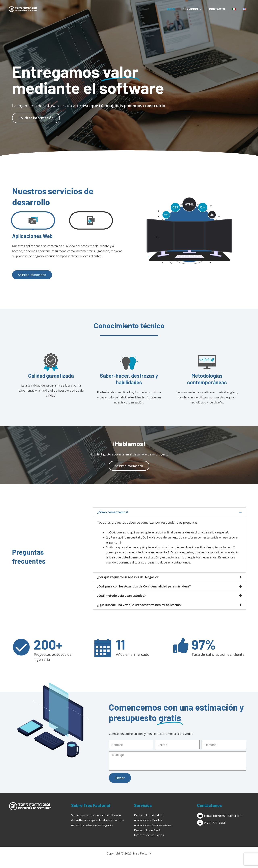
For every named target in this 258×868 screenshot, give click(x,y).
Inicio (177, 9)
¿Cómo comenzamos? (113, 512)
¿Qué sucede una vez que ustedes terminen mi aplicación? (139, 605)
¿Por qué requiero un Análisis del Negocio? (128, 577)
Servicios (197, 9)
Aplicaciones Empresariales (153, 825)
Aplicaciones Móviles (148, 820)
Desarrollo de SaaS (147, 830)
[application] (204, 9)
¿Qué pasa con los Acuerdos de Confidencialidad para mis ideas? (144, 586)
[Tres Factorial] (23, 9)
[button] (169, 512)
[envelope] (224, 816)
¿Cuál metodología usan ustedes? (121, 596)
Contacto (220, 9)
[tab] (33, 220)
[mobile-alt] (224, 823)
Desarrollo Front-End (149, 815)
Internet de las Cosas (149, 835)
